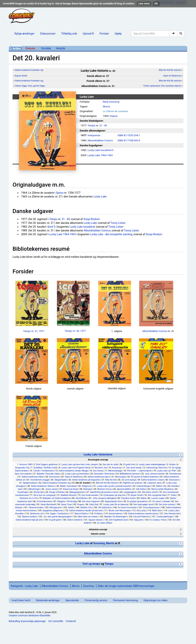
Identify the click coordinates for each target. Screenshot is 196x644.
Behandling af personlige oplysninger (27, 621)
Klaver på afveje (71, 489)
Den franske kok (172, 513)
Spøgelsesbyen (30, 483)
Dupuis (114, 116)
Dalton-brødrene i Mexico (43, 486)
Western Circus (104, 489)
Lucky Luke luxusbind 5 (101, 150)
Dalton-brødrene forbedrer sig (29, 70)
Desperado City (22, 468)
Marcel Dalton (81, 513)
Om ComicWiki (56, 621)
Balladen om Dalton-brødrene (57, 498)
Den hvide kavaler (90, 495)
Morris (106, 107)
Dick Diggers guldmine (47, 464)
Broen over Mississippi (120, 510)
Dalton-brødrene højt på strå (29, 520)
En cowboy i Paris (158, 520)
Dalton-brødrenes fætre (33, 477)
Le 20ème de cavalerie (115, 111)
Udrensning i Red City (157, 468)
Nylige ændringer (24, 34)
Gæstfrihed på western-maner (104, 492)
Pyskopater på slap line (115, 495)
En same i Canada (161, 501)
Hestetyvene (175, 474)
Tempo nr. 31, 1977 (34, 331)
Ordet (173, 495)
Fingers (81, 504)
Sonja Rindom (92, 219)
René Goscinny (111, 102)
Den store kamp (134, 468)
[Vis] (181, 530)
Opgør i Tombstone (59, 513)
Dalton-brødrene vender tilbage (73, 471)
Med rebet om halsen (88, 517)
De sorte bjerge (129, 480)
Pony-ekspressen (151, 507)
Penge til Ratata (57, 492)
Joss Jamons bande (155, 474)
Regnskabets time (113, 501)
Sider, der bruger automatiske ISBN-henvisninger (126, 586)
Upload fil (88, 34)
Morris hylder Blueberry (162, 489)
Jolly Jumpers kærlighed (104, 498)
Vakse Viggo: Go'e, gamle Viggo (30, 86)
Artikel (17, 48)
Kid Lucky (141, 510)
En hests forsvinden (127, 507)
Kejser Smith (21, 76)
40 (106, 125)
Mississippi (120, 477)
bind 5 (51, 227)
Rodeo (172, 464)
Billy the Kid (111, 480)
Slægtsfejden (61, 480)
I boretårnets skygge (40, 480)
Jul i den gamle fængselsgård (57, 517)
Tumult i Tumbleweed (43, 471)
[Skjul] (181, 455)
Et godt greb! (55, 520)
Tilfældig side (69, 34)
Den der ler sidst (111, 464)
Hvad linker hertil (21, 600)
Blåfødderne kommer (130, 474)
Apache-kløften (124, 489)
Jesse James (52, 489)
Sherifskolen (82, 498)
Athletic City (86, 507)
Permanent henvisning (125, 600)
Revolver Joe (101, 468)
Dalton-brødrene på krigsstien (86, 480)
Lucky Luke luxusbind (82, 227)
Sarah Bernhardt (48, 504)
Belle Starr (157, 510)
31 (101, 125)
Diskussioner (48, 34)
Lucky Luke (100, 197)
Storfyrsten (39, 492)
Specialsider (72, 600)
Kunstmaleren (115, 513)
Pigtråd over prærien (133, 483)
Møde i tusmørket (68, 486)
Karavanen (174, 480)
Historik (60, 48)
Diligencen (87, 486)
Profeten (98, 513)
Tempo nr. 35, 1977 (75, 331)
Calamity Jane (154, 483)
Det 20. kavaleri (83, 483)
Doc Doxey (98, 471)
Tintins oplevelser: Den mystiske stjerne (162, 86)
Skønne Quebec (30, 517)
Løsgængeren (130, 492)
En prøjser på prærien (137, 501)
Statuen (19, 507)
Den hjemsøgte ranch (143, 504)
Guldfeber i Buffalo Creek (45, 468)
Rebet (143, 498)
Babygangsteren (77, 492)
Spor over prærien (23, 474)
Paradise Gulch (128, 498)
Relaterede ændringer (48, 600)
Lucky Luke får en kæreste (116, 504)
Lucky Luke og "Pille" (167, 471)
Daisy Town (66, 504)
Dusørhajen (23, 492)
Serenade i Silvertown (104, 474)
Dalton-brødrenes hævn (99, 477)
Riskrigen (88, 489)
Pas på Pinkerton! (142, 517)
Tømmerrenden (36, 507)
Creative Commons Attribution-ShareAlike (30, 616)
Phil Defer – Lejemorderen (139, 471)
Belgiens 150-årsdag (67, 501)
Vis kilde (46, 48)
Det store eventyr (167, 504)
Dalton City (161, 486)
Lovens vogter (158, 498)
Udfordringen (34, 489)
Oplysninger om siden (155, 600)
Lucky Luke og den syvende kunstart (114, 486)
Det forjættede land (118, 520)
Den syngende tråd (157, 495)
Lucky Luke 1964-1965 (100, 155)
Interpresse (94, 135)
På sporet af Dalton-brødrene (145, 477)
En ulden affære (105, 523)
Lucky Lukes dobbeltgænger (152, 464)
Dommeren (54, 477)
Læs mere (144, 4)
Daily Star (94, 504)
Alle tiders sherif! (150, 492)
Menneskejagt (115, 471)
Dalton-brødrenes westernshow (143, 513)
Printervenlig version (96, 600)
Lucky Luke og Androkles (77, 474)
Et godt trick (129, 464)
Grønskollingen (144, 486)
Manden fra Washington (116, 517)
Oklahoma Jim (37, 513)
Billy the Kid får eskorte (170, 70)
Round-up (117, 468)
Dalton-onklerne (75, 520)
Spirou (60, 193)
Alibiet (71, 507)
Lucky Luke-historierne (98, 454)
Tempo (91, 125)
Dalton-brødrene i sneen (153, 480)
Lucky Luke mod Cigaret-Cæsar (76, 468)
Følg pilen (139, 520)
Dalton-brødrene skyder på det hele (86, 510)
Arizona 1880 (26, 464)
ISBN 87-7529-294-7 (129, 135)
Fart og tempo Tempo (98, 564)
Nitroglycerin (56, 507)
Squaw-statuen (96, 520)
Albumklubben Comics (100, 140)
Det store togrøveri (91, 501)
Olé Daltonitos (105, 507)
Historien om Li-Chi (28, 498)
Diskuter (30, 48)
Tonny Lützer (118, 223)
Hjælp (118, 34)
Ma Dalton (141, 489)
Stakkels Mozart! (68, 495)
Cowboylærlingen (165, 517)
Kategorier (17, 586)
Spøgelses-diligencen (53, 510)
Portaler (104, 34)
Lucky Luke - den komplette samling (111, 234)
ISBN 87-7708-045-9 (129, 140)
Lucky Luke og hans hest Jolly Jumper (79, 464)
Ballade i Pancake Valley (48, 474)
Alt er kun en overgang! (44, 495)
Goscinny (99, 543)
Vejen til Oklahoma (172, 76)
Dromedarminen (45, 501)
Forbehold (71, 621)
